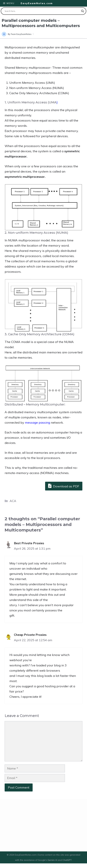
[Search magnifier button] (83, 11)
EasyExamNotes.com (37, 3)
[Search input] (42, 11)
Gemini (51, 860)
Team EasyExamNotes (21, 34)
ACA (13, 501)
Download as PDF (64, 486)
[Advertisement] (43, 825)
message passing (37, 422)
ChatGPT (67, 860)
